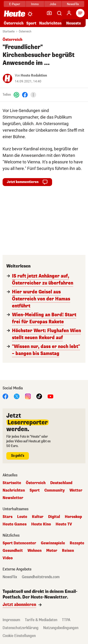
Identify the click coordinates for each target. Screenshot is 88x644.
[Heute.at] (15, 13)
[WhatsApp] (16, 95)
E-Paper (15, 4)
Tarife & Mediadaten (41, 620)
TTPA (66, 620)
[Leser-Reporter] (49, 13)
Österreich (14, 23)
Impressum (11, 620)
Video (8, 558)
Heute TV (64, 524)
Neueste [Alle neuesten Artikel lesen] (74, 23)
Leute (22, 517)
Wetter (76, 490)
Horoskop (73, 517)
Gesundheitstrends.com (41, 577)
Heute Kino (41, 524)
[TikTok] (39, 396)
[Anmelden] (69, 13)
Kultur (38, 517)
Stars (8, 517)
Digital (54, 517)
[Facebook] (25, 95)
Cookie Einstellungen (19, 636)
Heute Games (15, 524)
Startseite (9, 32)
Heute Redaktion (34, 76)
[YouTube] (50, 396)
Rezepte (77, 543)
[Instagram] (28, 396)
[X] (17, 396)
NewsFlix (73, 4)
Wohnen (34, 551)
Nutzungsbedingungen (61, 628)
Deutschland (61, 483)
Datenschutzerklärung (21, 628)
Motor (52, 551)
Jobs (53, 4)
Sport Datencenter (19, 543)
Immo (35, 4)
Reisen (68, 551)
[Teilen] (33, 95)
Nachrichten (50, 23)
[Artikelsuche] (59, 13)
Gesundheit (13, 551)
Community (55, 490)
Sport (31, 23)
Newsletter (13, 498)
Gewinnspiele (53, 543)
